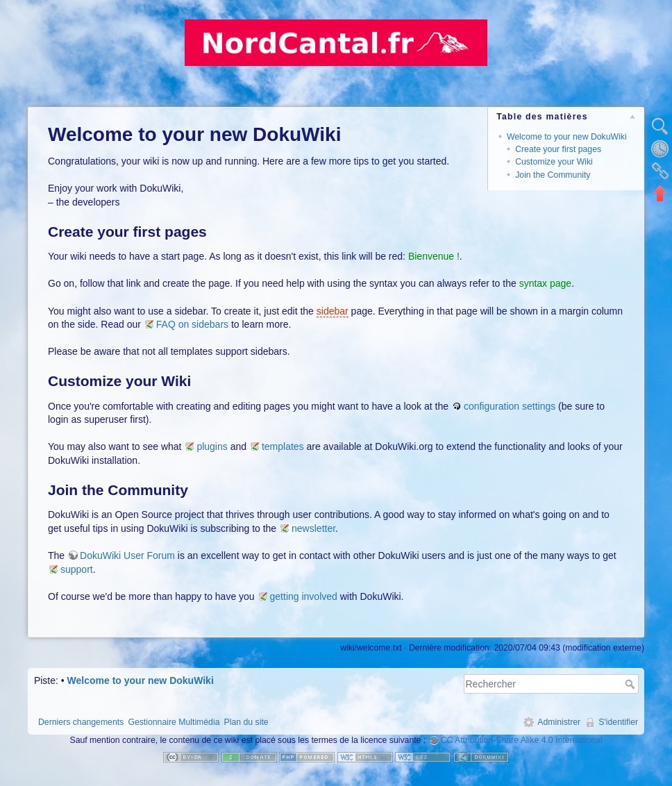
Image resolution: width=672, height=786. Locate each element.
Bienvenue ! (434, 256)
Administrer (559, 722)
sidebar (333, 311)
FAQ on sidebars (192, 324)
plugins (212, 446)
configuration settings (510, 406)
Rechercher (631, 684)
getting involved (304, 596)
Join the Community (553, 175)
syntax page (546, 283)
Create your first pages (558, 149)
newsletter (313, 528)
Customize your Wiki (554, 162)
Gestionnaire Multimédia (174, 722)
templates (283, 446)
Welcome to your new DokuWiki (567, 137)
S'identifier (618, 722)
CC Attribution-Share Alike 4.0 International (522, 740)
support (77, 569)
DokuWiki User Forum (127, 555)
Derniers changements (81, 722)
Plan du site (246, 722)
